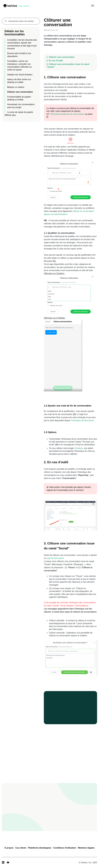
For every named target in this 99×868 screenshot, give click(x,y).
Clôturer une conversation (20, 92)
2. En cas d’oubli (55, 61)
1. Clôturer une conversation (60, 57)
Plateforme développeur (40, 848)
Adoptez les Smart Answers (20, 75)
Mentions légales (86, 848)
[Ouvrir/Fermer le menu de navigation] (92, 6)
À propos (9, 848)
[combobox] (21, 21)
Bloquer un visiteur (16, 87)
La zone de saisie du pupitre (20, 112)
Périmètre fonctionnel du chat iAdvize (67, 114)
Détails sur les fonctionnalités (15, 33)
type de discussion (55, 558)
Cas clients (21, 848)
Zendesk (79, 448)
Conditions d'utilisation (65, 848)
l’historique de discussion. (83, 420)
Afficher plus (10, 115)
